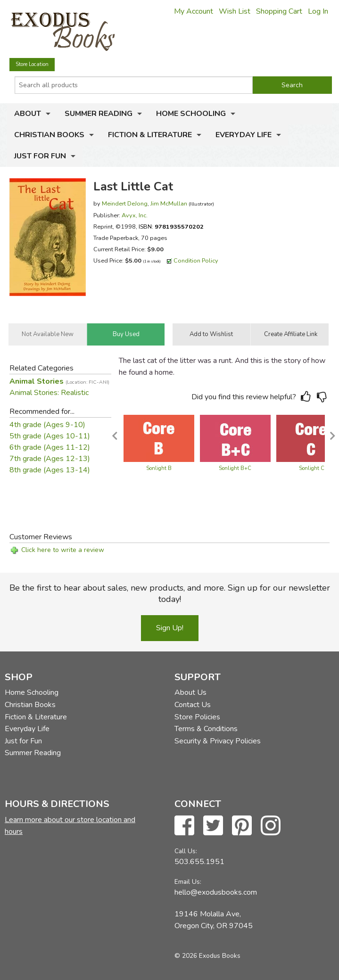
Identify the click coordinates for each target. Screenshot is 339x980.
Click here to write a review (63, 550)
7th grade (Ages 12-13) (50, 459)
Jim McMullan (169, 203)
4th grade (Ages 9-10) (47, 425)
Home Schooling (191, 114)
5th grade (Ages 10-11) (50, 436)
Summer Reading (99, 114)
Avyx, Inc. (135, 215)
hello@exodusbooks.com (216, 892)
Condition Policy (196, 260)
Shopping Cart (279, 11)
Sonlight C (312, 468)
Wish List (235, 11)
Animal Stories (59, 381)
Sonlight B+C (235, 468)
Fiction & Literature (150, 135)
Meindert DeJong (125, 203)
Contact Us (193, 705)
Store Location (32, 64)
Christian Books (49, 135)
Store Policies (197, 717)
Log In (318, 11)
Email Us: (188, 882)
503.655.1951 (199, 862)
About (28, 114)
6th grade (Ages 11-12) (50, 447)
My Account (194, 11)
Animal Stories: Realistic (49, 393)
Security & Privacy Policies (218, 741)
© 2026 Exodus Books (207, 956)
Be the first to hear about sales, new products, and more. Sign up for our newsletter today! (170, 593)
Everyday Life (244, 135)
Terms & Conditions (206, 729)
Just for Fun (40, 156)
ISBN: (171, 226)
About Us (190, 692)
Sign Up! (170, 628)
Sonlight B (159, 468)
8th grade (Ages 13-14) (50, 470)
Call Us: (186, 851)
